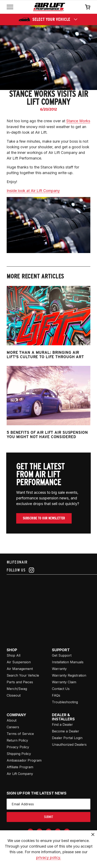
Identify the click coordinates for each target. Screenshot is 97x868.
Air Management (20, 669)
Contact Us (61, 689)
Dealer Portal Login (67, 738)
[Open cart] (88, 7)
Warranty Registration (69, 675)
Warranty (59, 669)
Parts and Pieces (20, 682)
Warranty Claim (64, 682)
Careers (13, 727)
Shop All (14, 655)
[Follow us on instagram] (48, 570)
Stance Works (78, 121)
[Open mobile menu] (10, 7)
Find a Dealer (62, 725)
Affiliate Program (20, 767)
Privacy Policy (18, 747)
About (12, 720)
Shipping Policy (19, 754)
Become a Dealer (66, 731)
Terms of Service (20, 734)
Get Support (62, 655)
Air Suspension (19, 662)
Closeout (14, 695)
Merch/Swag (17, 689)
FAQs (56, 695)
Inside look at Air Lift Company (33, 191)
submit (49, 817)
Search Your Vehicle (23, 675)
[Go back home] (49, 7)
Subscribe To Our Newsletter (44, 518)
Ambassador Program (24, 760)
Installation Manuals (68, 662)
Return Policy (17, 740)
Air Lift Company (20, 774)
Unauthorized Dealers (69, 745)
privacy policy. (49, 857)
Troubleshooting (65, 702)
